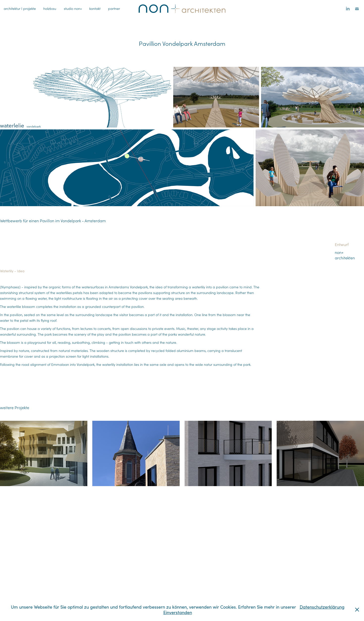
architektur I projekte (20, 9)
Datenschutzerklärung (322, 607)
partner (114, 9)
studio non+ (73, 9)
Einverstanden (178, 612)
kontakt (95, 9)
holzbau (50, 9)
